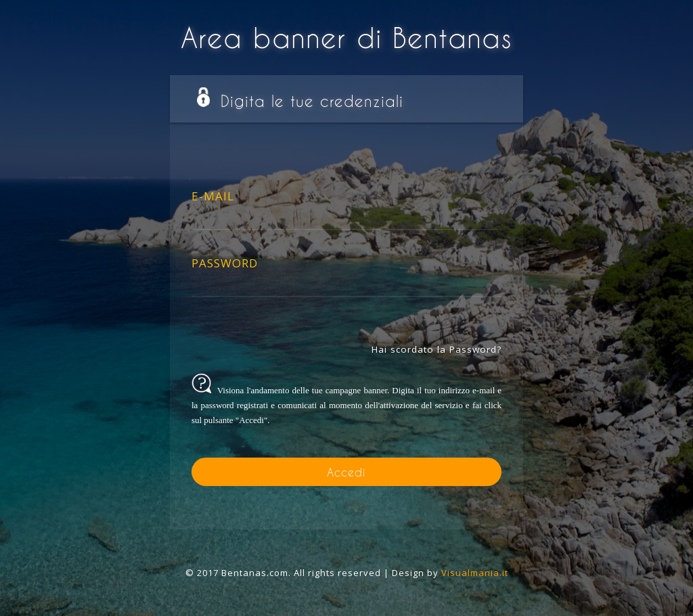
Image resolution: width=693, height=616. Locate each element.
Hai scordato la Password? (437, 349)
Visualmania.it (475, 573)
